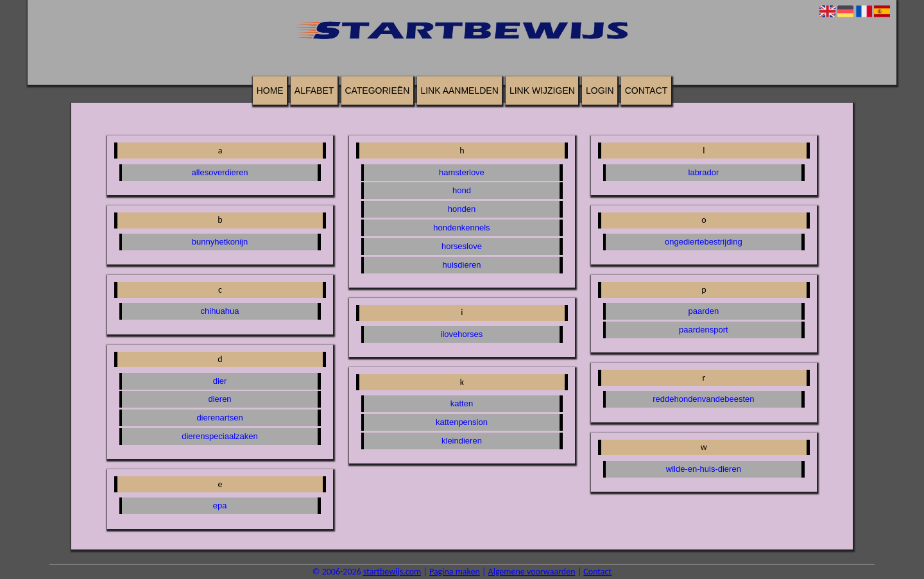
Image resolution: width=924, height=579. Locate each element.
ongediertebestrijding (704, 242)
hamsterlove (462, 172)
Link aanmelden (459, 91)
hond (462, 190)
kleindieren (462, 441)
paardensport (704, 330)
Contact (646, 91)
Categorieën (377, 91)
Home (270, 91)
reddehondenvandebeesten (703, 399)
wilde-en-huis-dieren (704, 469)
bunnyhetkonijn (220, 242)
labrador (704, 172)
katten (462, 403)
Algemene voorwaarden (532, 572)
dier (220, 381)
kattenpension (462, 422)
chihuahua (220, 311)
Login (600, 91)
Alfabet (314, 91)
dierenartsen (219, 418)
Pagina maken (455, 572)
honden (462, 209)
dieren (219, 399)
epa (220, 506)
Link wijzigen (542, 91)
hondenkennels (461, 228)
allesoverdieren (219, 172)
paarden (704, 311)
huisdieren (461, 265)
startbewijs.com (392, 572)
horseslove (462, 246)
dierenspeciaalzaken (220, 436)
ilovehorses (462, 334)
